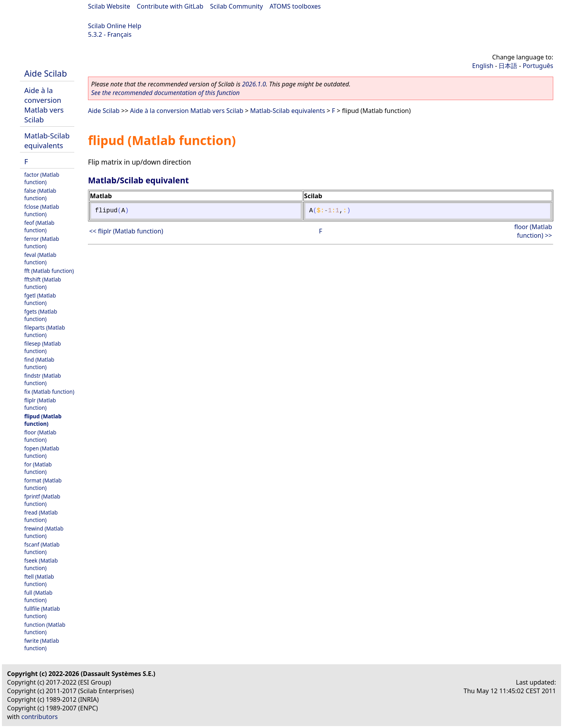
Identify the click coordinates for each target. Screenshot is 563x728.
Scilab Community (236, 6)
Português (538, 66)
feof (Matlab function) (39, 226)
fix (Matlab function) (49, 392)
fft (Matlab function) (49, 271)
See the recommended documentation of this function (165, 93)
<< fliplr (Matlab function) (126, 231)
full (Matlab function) (38, 596)
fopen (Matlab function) (42, 452)
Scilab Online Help (115, 26)
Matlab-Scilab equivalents (47, 140)
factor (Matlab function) (42, 178)
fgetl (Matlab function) (40, 299)
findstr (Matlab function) (43, 379)
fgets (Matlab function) (41, 315)
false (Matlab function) (40, 194)
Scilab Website (109, 6)
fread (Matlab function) (41, 516)
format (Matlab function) (43, 484)
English (483, 66)
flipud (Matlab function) (43, 420)
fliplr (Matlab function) (40, 404)
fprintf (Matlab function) (42, 500)
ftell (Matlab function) (39, 580)
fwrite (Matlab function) (42, 644)
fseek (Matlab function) (41, 564)
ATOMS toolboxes (295, 6)
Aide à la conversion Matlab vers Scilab (44, 105)
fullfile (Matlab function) (42, 612)
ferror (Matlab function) (42, 242)
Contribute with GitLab (170, 6)
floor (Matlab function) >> (533, 231)
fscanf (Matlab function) (42, 548)
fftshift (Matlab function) (43, 283)
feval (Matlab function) (40, 258)
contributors (40, 717)
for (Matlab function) (38, 468)
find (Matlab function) (39, 363)
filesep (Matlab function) (43, 347)
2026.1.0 (254, 84)
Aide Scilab (46, 73)
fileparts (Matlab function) (45, 331)
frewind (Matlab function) (44, 532)
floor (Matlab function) (40, 436)
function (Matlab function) (45, 628)
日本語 (508, 66)
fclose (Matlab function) (42, 210)
